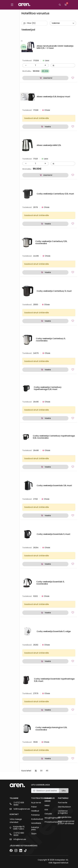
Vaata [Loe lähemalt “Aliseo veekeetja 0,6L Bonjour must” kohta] (48, 127)
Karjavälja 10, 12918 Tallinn (19, 828)
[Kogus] (36, 65)
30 (41, 771)
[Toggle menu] (12, 5)
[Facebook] (11, 851)
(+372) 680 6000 (19, 834)
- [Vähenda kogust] (26, 65)
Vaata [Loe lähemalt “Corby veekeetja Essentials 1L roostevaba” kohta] (48, 613)
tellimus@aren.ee (22, 809)
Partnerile (63, 803)
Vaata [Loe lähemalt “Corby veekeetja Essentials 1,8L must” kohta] (48, 515)
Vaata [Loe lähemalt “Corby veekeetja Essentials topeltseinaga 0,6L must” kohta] (48, 710)
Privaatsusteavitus (53, 822)
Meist (47, 806)
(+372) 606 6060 (19, 804)
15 (36, 771)
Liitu (64, 791)
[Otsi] (60, 5)
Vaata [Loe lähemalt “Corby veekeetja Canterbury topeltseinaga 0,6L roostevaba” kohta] (48, 467)
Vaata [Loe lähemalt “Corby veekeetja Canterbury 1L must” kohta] (48, 321)
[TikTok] (25, 851)
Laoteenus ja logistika (63, 812)
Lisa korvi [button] (48, 78)
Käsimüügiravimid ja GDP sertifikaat (66, 822)
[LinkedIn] (21, 851)
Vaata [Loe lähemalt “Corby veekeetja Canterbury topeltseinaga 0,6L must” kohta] (48, 418)
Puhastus (35, 815)
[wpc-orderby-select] (63, 23)
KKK (46, 810)
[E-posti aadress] (47, 791)
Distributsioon (64, 807)
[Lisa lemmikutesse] (73, 78)
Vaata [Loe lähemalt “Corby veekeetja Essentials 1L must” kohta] (48, 564)
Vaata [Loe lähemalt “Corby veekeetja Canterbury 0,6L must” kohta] (48, 224)
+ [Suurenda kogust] (45, 65)
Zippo (34, 834)
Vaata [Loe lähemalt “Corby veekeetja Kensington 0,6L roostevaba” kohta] (48, 758)
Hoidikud (35, 811)
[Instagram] (16, 851)
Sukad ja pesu (35, 829)
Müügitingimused (52, 818)
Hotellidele (36, 823)
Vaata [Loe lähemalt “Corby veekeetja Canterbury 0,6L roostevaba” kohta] (48, 272)
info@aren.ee (20, 839)
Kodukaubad (37, 819)
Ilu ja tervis (36, 803)
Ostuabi (48, 814)
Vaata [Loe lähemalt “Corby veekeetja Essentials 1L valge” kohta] (48, 661)
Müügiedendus (65, 817)
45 (47, 771)
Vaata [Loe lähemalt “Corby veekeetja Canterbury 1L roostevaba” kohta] (48, 370)
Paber (34, 807)
